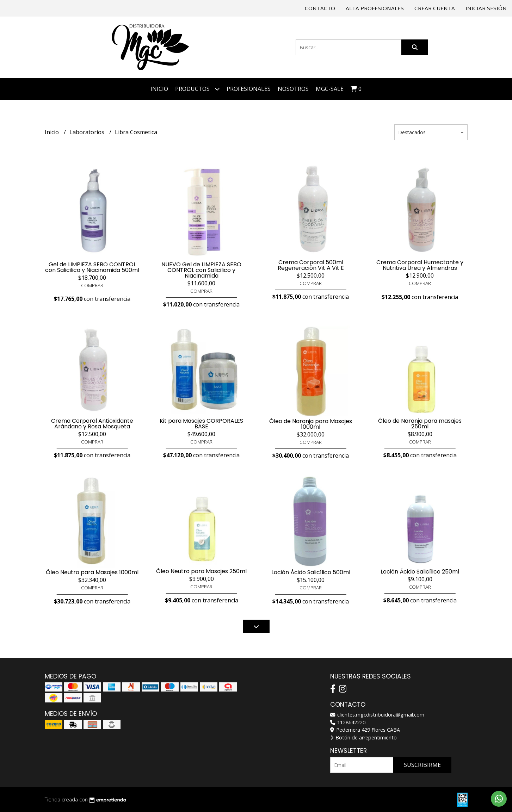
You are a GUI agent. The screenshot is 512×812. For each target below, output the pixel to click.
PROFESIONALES (249, 89)
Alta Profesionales (375, 8)
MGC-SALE (330, 89)
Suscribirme (422, 765)
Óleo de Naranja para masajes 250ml (420, 424)
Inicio (159, 89)
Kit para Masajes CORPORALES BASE (201, 424)
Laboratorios (88, 132)
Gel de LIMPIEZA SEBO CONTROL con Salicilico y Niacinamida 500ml (92, 267)
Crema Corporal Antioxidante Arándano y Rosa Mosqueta (92, 424)
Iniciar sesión (486, 8)
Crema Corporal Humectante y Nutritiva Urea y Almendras (420, 265)
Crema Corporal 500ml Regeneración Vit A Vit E (311, 265)
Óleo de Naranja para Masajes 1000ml (311, 424)
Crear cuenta (435, 8)
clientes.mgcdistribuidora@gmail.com (377, 715)
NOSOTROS (293, 89)
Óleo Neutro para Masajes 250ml (201, 571)
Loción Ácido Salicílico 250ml (420, 572)
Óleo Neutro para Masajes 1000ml (92, 572)
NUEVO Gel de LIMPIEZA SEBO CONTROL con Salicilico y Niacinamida (201, 270)
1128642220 (348, 722)
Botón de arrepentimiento (363, 737)
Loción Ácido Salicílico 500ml (311, 572)
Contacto (320, 8)
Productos (197, 89)
